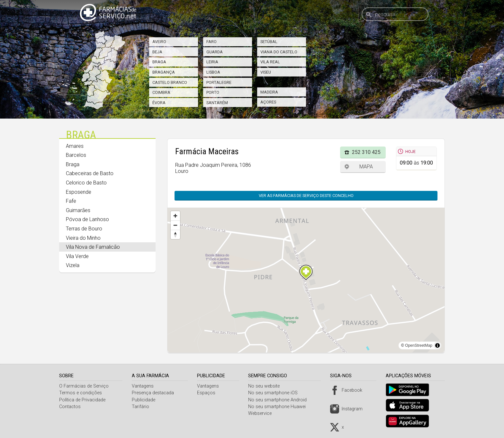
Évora (159, 103)
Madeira (269, 92)
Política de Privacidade (82, 400)
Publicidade (144, 400)
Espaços (208, 393)
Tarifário (141, 407)
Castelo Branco (170, 82)
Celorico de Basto (86, 183)
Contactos (70, 407)
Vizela (73, 265)
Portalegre (219, 82)
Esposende (79, 192)
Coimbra (161, 92)
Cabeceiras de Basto (90, 173)
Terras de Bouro (84, 229)
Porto (213, 92)
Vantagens (144, 386)
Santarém (217, 103)
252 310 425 (366, 152)
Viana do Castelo (279, 52)
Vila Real (270, 62)
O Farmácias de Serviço (84, 386)
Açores (268, 102)
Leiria (212, 62)
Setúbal (269, 42)
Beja (157, 52)
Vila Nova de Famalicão (93, 247)
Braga (159, 62)
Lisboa (213, 72)
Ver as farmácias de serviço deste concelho (306, 196)
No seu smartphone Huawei (279, 407)
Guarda (215, 52)
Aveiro (159, 42)
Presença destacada (154, 393)
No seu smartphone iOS (275, 393)
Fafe (71, 201)
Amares (75, 146)
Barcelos (76, 155)
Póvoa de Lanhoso (87, 219)
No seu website (266, 386)
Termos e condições (81, 393)
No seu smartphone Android (280, 400)
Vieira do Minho (83, 238)
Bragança (164, 72)
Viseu (266, 72)
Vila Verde (77, 256)
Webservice (262, 413)
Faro (212, 42)
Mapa (366, 167)
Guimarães (78, 210)
